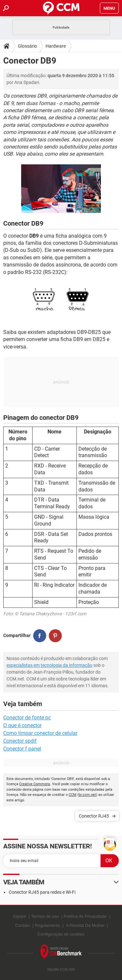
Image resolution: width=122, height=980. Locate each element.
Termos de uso (45, 916)
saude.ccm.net (61, 969)
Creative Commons (35, 784)
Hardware (56, 46)
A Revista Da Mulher (85, 925)
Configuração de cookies (61, 934)
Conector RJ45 (94, 816)
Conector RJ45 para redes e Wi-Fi (42, 892)
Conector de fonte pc (27, 718)
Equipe (20, 916)
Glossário (27, 46)
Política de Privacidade (85, 916)
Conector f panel (22, 749)
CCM (73, 795)
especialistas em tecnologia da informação (49, 665)
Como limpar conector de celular (40, 733)
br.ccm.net (87, 795)
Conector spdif (20, 741)
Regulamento (47, 925)
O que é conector (22, 725)
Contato (22, 925)
